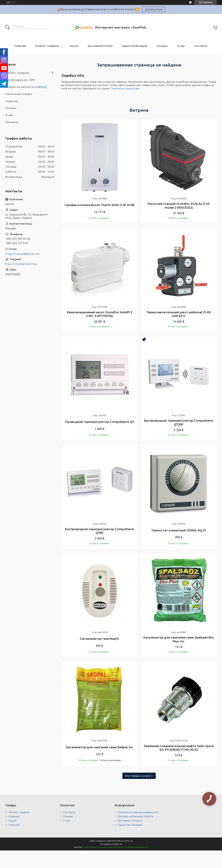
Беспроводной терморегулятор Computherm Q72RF (179, 423)
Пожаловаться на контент (97, 847)
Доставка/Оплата (100, 46)
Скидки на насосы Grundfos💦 (26, 87)
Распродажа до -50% (20, 80)
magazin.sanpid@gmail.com (23, 254)
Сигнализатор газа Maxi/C (100, 639)
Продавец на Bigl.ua (111, 844)
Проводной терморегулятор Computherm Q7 (100, 422)
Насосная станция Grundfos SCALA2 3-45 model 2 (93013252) (179, 206)
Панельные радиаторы (125, 89)
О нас (181, 46)
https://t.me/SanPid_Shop (21, 264)
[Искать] (7, 28)
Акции (74, 46)
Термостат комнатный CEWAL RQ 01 (179, 530)
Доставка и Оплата (130, 821)
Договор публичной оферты (136, 816)
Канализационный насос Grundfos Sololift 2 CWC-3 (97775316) (100, 314)
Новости (14, 825)
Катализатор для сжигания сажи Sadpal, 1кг (100, 747)
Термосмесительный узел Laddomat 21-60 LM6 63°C (179, 314)
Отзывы (162, 46)
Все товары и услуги (138, 776)
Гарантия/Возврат (134, 46)
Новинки (12, 101)
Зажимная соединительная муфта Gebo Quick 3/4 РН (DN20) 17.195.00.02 (179, 748)
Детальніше (154, 9)
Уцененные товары (19, 94)
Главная (20, 46)
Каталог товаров (47, 46)
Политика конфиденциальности (138, 812)
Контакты (201, 46)
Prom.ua (128, 841)
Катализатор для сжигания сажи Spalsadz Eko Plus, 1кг (179, 639)
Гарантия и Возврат (130, 825)
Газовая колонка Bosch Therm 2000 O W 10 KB (100, 205)
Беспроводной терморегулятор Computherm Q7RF (100, 531)
